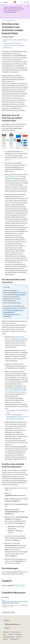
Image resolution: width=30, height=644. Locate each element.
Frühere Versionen (16, 632)
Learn (3, 20)
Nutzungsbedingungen (9, 637)
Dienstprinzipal (20, 295)
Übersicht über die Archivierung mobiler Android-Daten (15, 41)
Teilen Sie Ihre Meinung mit (13, 16)
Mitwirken (11, 634)
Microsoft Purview (11, 20)
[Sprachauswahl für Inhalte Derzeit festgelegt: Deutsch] (7, 620)
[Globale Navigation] (2, 2)
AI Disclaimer (6, 632)
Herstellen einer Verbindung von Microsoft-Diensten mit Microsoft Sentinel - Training (15, 602)
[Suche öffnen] (22, 2)
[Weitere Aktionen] (27, 20)
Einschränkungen (7, 48)
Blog (4, 634)
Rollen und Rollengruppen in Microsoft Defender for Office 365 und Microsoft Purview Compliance (17, 417)
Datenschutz (18, 634)
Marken (5, 639)
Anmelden (26, 2)
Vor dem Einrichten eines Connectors (12, 43)
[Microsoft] (15, 2)
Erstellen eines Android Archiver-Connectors (14, 45)
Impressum (19, 637)
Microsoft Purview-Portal (14, 177)
